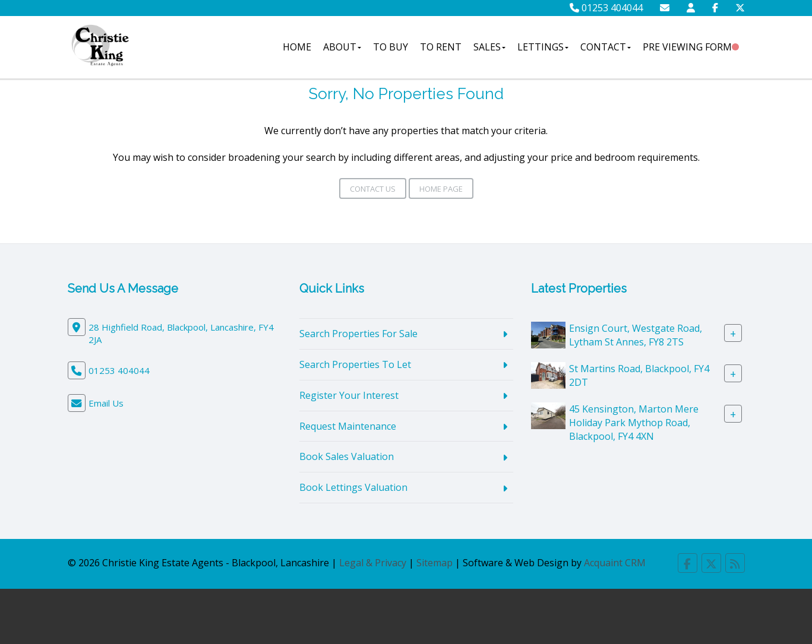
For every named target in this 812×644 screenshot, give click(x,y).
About (342, 47)
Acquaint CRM (615, 563)
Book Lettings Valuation (353, 487)
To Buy (391, 47)
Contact (606, 47)
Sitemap (435, 563)
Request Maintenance (348, 426)
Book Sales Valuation (347, 456)
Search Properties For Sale (358, 334)
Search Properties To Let (355, 364)
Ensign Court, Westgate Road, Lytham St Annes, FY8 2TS (636, 335)
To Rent (441, 47)
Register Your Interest (349, 395)
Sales (489, 47)
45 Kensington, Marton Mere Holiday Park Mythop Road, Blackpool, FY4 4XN (634, 423)
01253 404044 (606, 8)
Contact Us (373, 189)
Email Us (106, 403)
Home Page (441, 189)
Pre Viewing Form (687, 47)
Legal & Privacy (373, 563)
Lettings (543, 47)
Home (297, 47)
